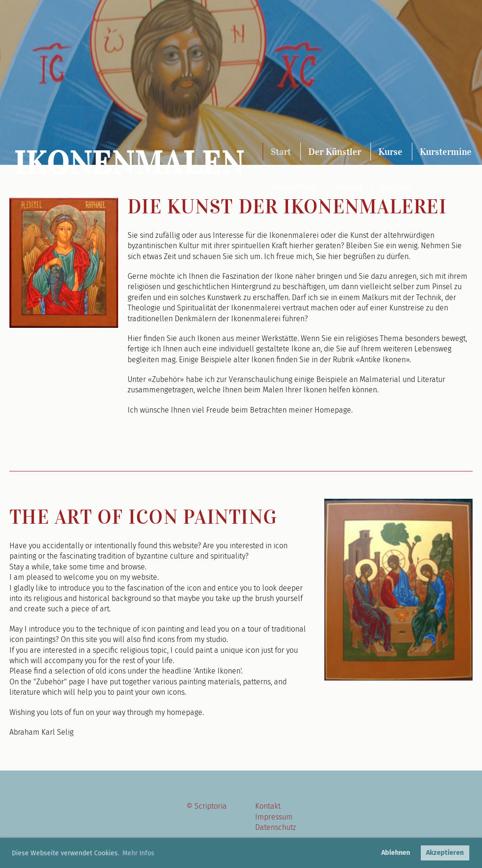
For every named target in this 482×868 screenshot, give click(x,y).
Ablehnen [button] (396, 853)
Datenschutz (276, 827)
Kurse (390, 152)
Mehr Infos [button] (138, 853)
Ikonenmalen (129, 163)
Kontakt (396, 187)
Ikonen (349, 187)
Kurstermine (446, 152)
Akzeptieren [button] (445, 853)
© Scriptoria (207, 806)
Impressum (274, 817)
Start (281, 152)
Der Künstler (335, 152)
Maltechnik (294, 187)
